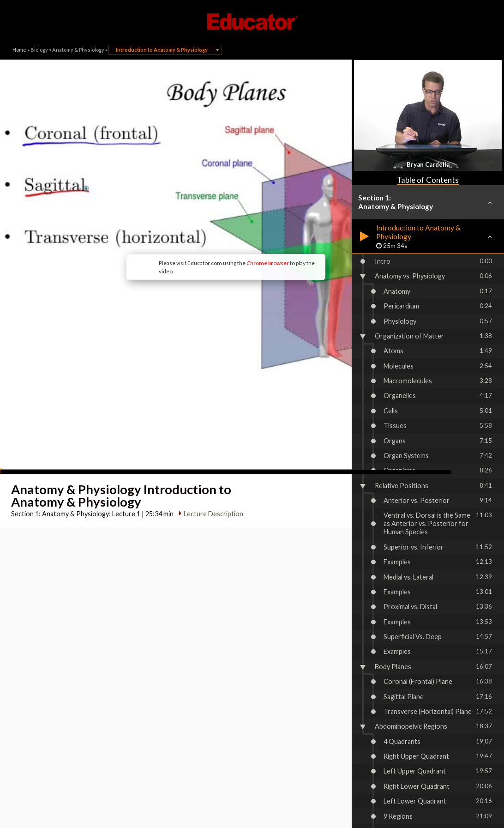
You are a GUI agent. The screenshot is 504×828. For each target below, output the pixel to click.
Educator (252, 22)
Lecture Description (211, 436)
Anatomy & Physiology (78, 50)
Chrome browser (218, 217)
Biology (39, 50)
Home (19, 50)
